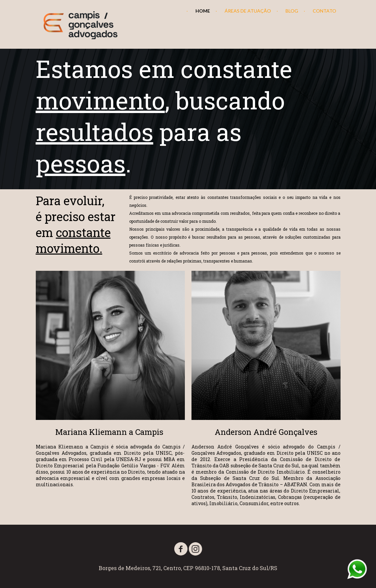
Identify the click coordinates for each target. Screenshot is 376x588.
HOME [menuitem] (203, 11)
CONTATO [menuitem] (324, 11)
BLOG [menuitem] (292, 11)
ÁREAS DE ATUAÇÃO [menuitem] (248, 11)
